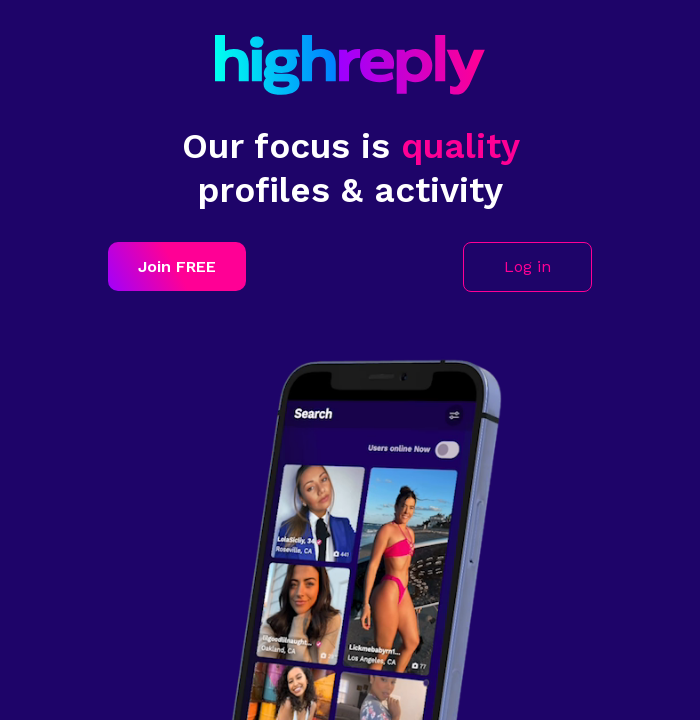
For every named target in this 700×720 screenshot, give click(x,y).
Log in (527, 266)
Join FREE (177, 266)
